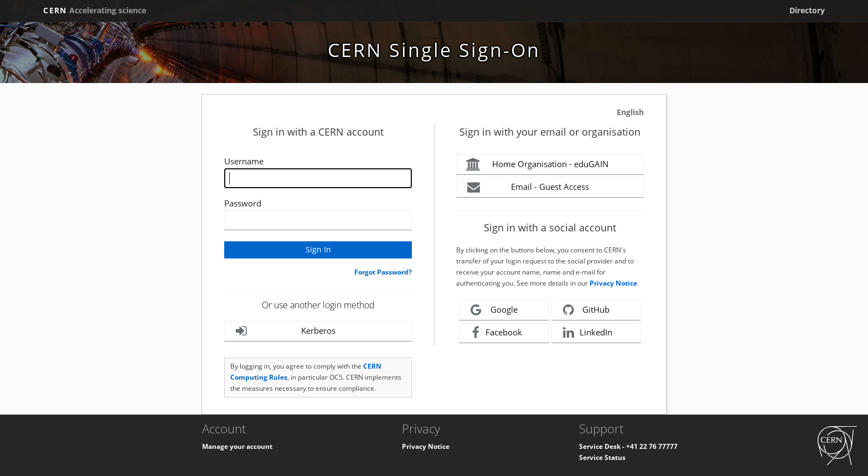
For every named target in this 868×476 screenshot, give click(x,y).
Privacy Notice (613, 283)
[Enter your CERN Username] (318, 178)
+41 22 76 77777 (652, 446)
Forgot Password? (383, 272)
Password (243, 203)
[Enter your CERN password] (318, 220)
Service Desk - (603, 446)
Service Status (602, 457)
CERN (95, 10)
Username (244, 161)
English (630, 112)
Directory (807, 10)
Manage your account (237, 446)
